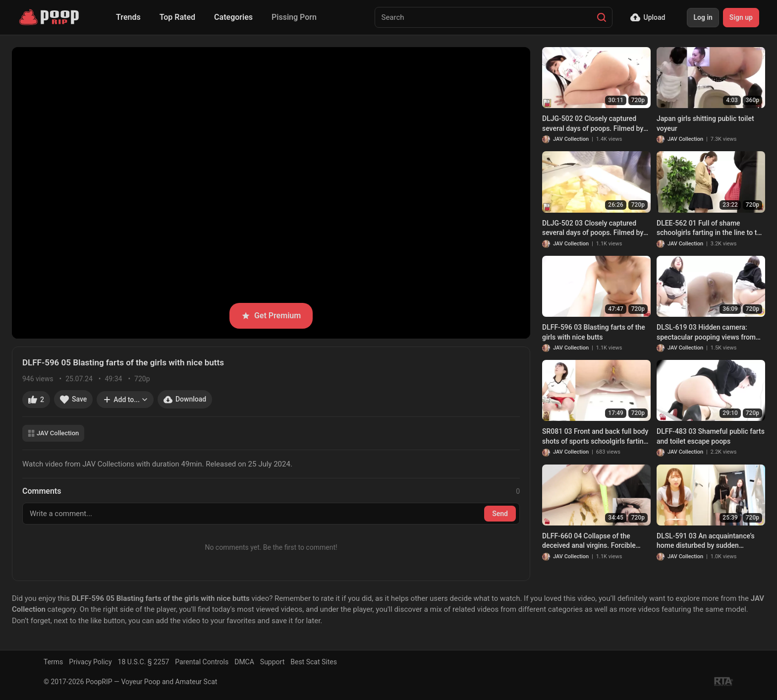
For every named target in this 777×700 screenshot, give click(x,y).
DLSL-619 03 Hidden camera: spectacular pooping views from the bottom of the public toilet (706, 333)
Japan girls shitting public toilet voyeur (705, 123)
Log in (703, 17)
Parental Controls (202, 662)
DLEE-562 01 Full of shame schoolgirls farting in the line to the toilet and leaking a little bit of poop (711, 229)
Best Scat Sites (314, 662)
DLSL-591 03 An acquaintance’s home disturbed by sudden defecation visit (706, 541)
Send (500, 514)
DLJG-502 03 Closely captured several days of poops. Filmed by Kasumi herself (593, 229)
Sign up (741, 17)
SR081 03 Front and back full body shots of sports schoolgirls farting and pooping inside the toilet (595, 437)
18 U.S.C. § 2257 (144, 662)
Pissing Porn (294, 17)
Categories (233, 17)
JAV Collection (53, 433)
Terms (53, 662)
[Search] (602, 17)
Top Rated (177, 17)
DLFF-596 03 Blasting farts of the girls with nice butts (594, 332)
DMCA (244, 662)
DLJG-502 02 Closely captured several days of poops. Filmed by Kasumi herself (593, 124)
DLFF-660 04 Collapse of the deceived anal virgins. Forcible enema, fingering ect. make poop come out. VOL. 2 (593, 541)
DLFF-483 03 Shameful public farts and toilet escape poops (711, 436)
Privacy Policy (90, 662)
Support (272, 662)
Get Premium (271, 316)
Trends (128, 17)
